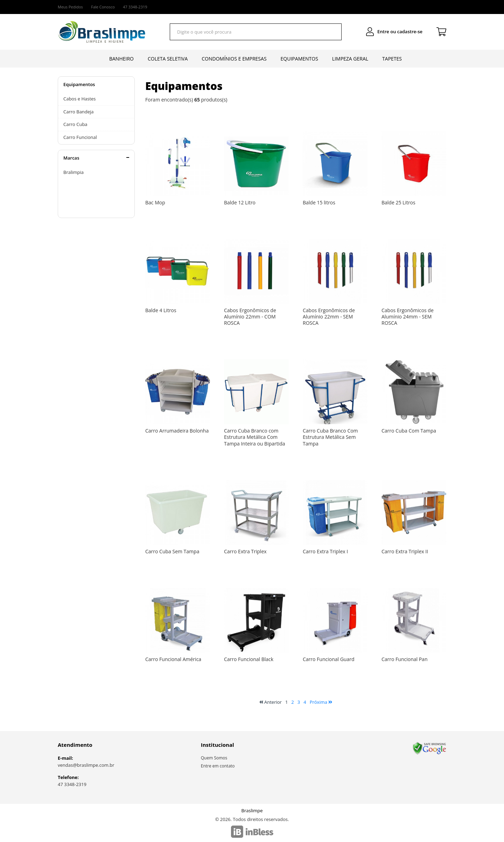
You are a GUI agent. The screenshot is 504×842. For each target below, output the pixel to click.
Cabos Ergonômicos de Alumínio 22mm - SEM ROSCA (329, 317)
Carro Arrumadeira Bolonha (177, 431)
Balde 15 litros (319, 202)
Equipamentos (299, 59)
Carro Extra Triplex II (405, 551)
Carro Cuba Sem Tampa (172, 551)
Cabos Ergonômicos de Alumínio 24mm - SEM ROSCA (408, 317)
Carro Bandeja (79, 112)
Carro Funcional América (173, 659)
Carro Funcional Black (249, 659)
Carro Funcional (80, 137)
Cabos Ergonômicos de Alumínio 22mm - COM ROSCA (250, 317)
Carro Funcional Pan (404, 659)
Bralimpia (73, 172)
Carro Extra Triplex (245, 551)
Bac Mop (155, 202)
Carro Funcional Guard (329, 659)
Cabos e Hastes (80, 99)
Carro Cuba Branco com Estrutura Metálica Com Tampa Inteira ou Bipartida (255, 437)
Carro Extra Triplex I (325, 551)
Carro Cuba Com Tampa (409, 431)
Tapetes (392, 59)
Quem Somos (214, 758)
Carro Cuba (75, 124)
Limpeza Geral (350, 59)
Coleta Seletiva (168, 59)
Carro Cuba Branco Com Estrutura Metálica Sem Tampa (330, 437)
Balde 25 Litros (398, 202)
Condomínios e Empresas (234, 59)
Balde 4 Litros (161, 310)
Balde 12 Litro (240, 202)
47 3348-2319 (72, 784)
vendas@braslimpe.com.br (86, 765)
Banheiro (121, 59)
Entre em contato (218, 766)
